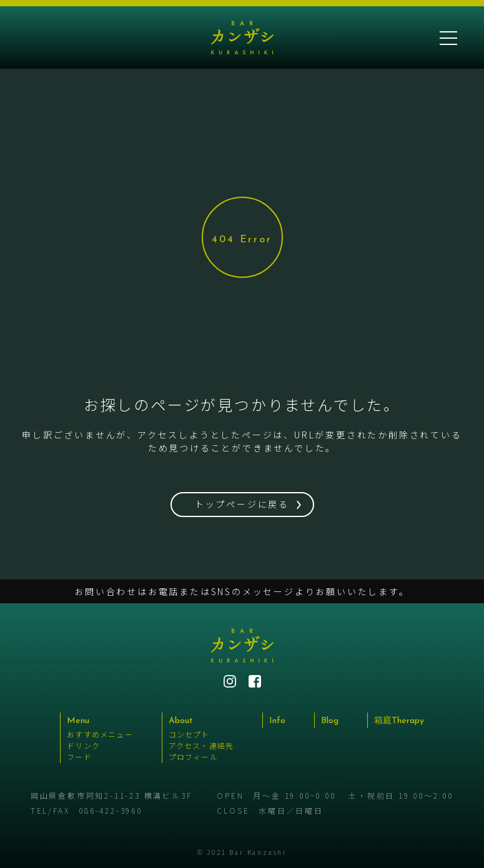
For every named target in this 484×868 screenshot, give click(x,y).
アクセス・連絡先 (201, 745)
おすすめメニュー (100, 734)
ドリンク (83, 745)
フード (79, 757)
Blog (330, 721)
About (181, 721)
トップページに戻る (242, 504)
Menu (78, 721)
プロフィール (193, 757)
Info (277, 721)
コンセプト (189, 734)
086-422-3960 (111, 810)
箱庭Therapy (399, 721)
